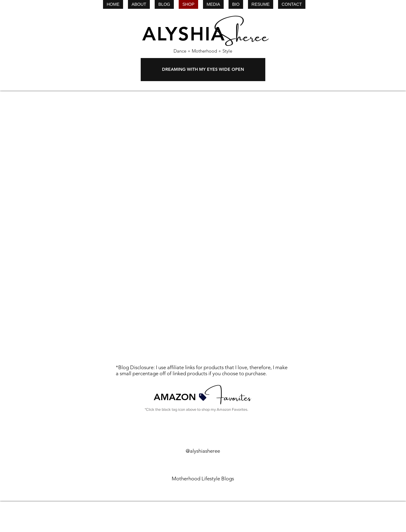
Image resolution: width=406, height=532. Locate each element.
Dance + (182, 51)
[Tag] (203, 397)
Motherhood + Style (211, 51)
